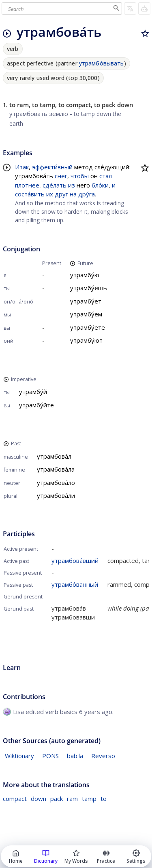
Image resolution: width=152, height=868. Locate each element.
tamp (89, 798)
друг (61, 194)
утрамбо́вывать (102, 63)
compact (15, 798)
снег (61, 176)
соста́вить (30, 194)
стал (106, 176)
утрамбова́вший (75, 560)
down (39, 798)
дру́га (87, 194)
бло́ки (100, 185)
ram (72, 798)
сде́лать (55, 185)
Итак (22, 167)
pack (57, 798)
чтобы (80, 176)
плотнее (27, 185)
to (104, 798)
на (73, 194)
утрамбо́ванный (75, 584)
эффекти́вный (52, 167)
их (50, 194)
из (72, 185)
